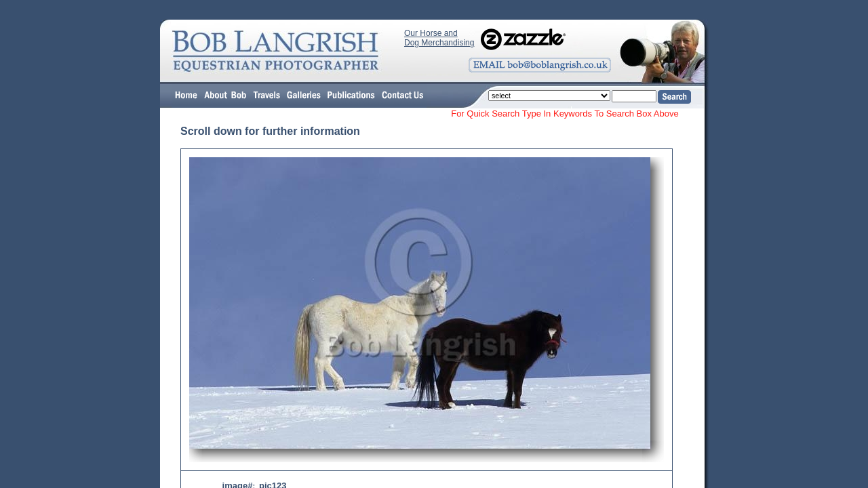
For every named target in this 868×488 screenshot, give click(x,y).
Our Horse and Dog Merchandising (439, 38)
